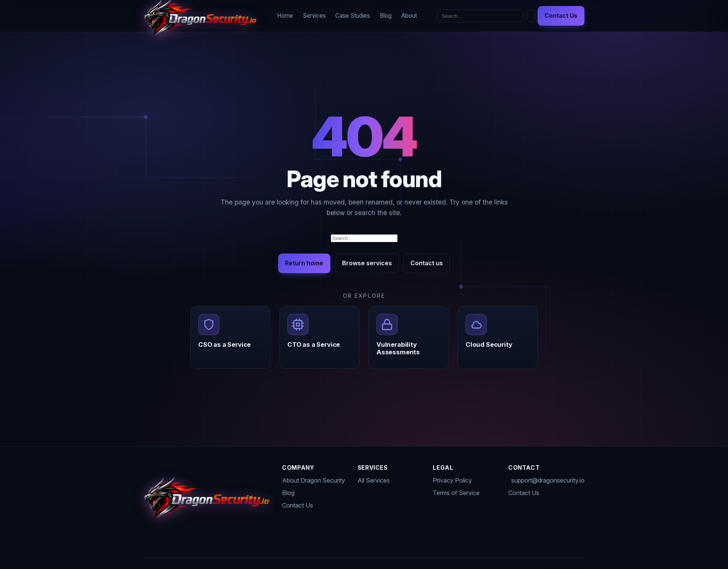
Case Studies (353, 16)
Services (314, 16)
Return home (304, 263)
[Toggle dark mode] (531, 16)
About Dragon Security (314, 480)
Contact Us (561, 15)
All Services (374, 480)
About (409, 16)
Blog (386, 16)
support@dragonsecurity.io (548, 480)
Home (285, 16)
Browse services (367, 263)
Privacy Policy (452, 480)
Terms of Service (456, 493)
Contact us (427, 263)
